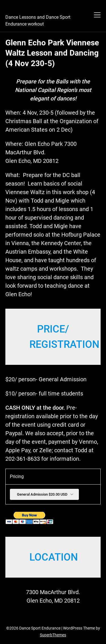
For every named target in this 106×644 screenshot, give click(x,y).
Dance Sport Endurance (45, 9)
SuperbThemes (53, 635)
